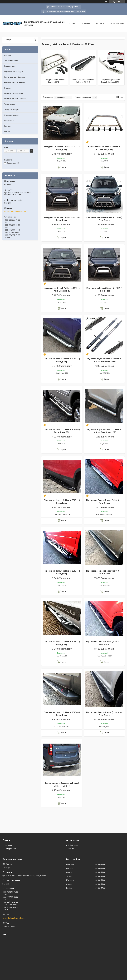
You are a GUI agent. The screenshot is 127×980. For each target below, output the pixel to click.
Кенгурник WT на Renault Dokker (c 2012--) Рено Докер (104, 148)
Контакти (100, 23)
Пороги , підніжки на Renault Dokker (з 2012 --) (83, 81)
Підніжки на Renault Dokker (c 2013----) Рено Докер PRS (62, 431)
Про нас (7, 126)
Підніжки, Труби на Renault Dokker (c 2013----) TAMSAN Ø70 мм (104, 360)
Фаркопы (8, 845)
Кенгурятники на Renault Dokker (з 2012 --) (55, 81)
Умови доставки (117, 23)
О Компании (73, 845)
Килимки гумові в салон (14, 93)
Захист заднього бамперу (15, 77)
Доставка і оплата (12, 115)
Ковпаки (8, 88)
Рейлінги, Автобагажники (15, 82)
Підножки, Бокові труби (14, 72)
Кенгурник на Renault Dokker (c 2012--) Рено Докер (62, 148)
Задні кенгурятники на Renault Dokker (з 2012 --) (111, 81)
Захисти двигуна (11, 61)
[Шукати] (35, 40)
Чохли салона (10, 104)
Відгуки (72, 23)
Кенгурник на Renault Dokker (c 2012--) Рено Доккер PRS (62, 290)
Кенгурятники (10, 66)
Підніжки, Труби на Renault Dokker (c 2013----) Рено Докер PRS (104, 431)
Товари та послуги (12, 110)
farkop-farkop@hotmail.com (15, 211)
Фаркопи (8, 55)
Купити (64, 167)
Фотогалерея (10, 121)
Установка (86, 23)
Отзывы (71, 849)
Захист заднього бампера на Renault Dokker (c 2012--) (62, 784)
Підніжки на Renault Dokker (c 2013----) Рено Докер (62, 360)
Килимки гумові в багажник (15, 99)
